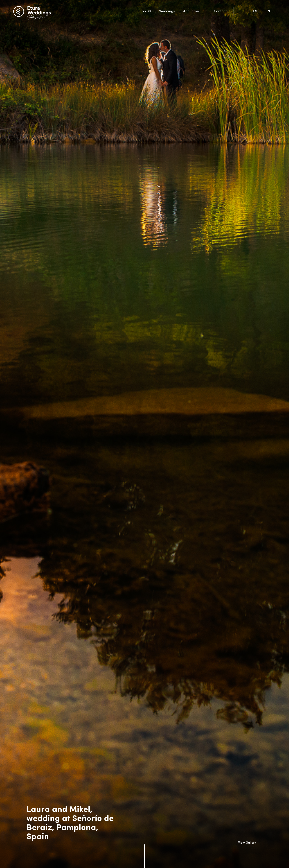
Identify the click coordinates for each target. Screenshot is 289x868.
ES (255, 11)
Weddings (167, 11)
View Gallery (250, 843)
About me (191, 11)
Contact (220, 11)
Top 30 (145, 11)
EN (268, 11)
